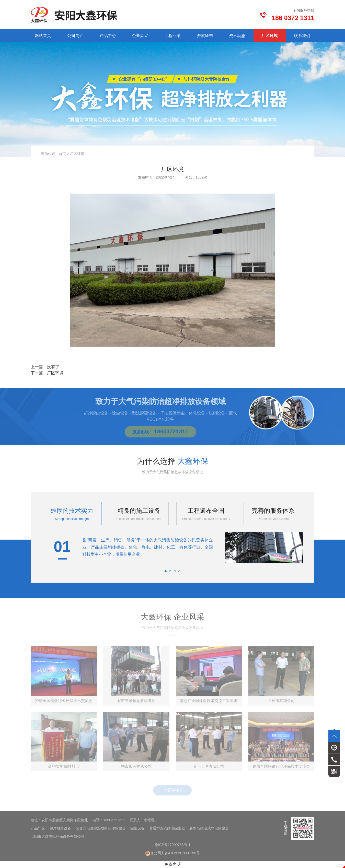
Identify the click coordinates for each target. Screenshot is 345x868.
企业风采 (140, 36)
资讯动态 (237, 36)
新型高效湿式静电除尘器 (209, 828)
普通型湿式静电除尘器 (167, 828)
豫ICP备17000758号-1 (172, 845)
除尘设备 (137, 828)
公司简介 (75, 36)
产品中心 (108, 36)
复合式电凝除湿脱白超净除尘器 (101, 828)
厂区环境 (270, 36)
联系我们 (302, 36)
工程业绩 (172, 36)
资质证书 (205, 36)
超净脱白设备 (60, 828)
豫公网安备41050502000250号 (172, 853)
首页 (62, 154)
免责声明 (172, 864)
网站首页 (43, 36)
